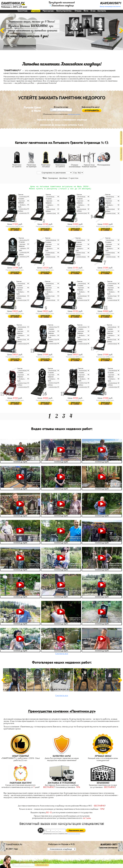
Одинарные (53, 178)
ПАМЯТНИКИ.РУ (13, 3)
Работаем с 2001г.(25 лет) (14, 7)
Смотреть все (62, 655)
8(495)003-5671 (109, 846)
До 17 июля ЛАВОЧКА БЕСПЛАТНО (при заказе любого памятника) (31, 862)
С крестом (74, 178)
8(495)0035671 (111, 3)
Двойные (63, 178)
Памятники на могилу (11, 5)
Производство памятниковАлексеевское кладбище (62, 4)
